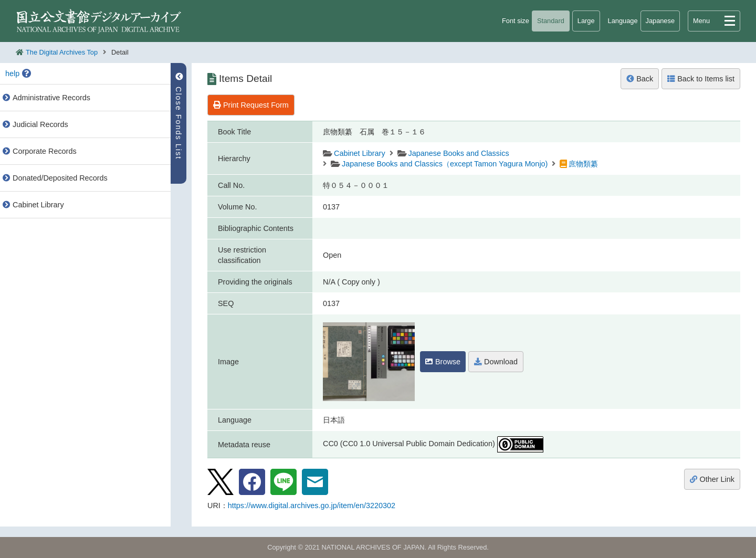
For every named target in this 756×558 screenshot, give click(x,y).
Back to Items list (701, 79)
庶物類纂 (583, 164)
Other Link (712, 479)
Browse (443, 362)
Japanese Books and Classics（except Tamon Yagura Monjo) (445, 164)
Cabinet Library (360, 153)
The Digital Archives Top (62, 52)
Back (640, 79)
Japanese (660, 21)
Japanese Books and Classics (459, 153)
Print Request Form (251, 105)
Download (496, 362)
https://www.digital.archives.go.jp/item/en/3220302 (312, 506)
